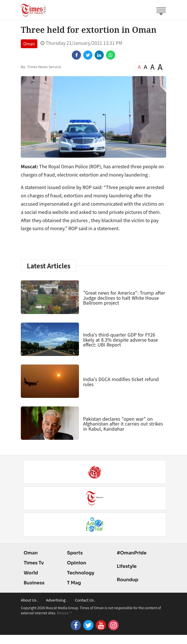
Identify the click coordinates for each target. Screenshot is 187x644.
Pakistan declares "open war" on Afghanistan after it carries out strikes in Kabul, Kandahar (123, 424)
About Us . (30, 600)
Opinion (77, 563)
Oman (29, 44)
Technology (81, 573)
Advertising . (57, 600)
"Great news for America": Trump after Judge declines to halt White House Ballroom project (124, 298)
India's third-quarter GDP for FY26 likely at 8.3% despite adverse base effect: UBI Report (120, 340)
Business (34, 583)
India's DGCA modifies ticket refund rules (121, 382)
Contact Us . (85, 600)
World (31, 573)
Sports (75, 553)
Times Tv (34, 563)
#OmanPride (132, 553)
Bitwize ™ (64, 613)
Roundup (128, 580)
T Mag (74, 583)
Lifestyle (127, 566)
